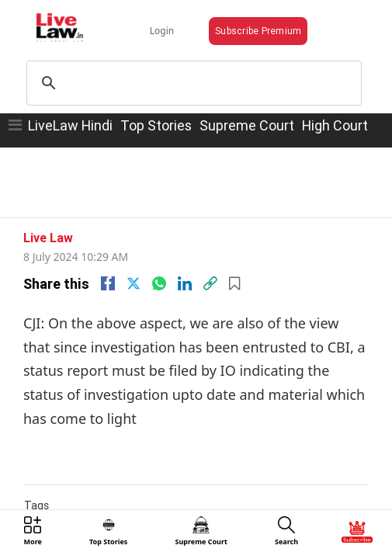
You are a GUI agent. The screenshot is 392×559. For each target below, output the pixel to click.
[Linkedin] (185, 259)
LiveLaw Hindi (70, 111)
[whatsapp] (159, 259)
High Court (335, 111)
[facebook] (108, 259)
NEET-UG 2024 (120, 496)
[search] (194, 69)
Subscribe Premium (244, 20)
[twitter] (134, 259)
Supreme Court (247, 111)
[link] (210, 259)
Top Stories (156, 111)
